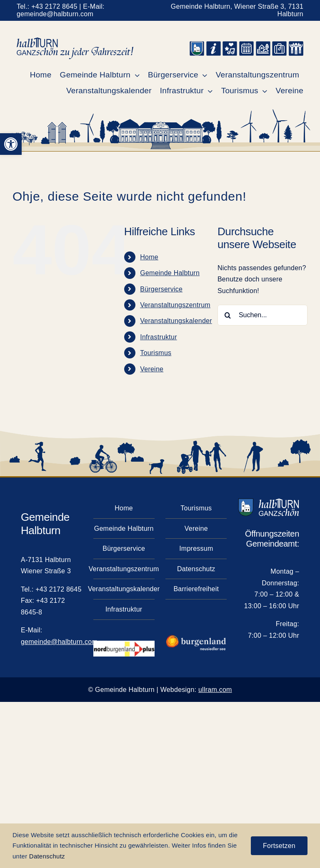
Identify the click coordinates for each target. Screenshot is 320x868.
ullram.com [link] (215, 690)
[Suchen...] (262, 315)
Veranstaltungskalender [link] (176, 321)
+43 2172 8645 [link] (54, 6)
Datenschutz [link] (47, 856)
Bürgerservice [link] (161, 289)
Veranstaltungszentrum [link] (175, 305)
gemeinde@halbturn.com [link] (55, 14)
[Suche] (228, 315)
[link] (11, 144)
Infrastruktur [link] (158, 337)
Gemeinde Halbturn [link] (170, 273)
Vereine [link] (152, 369)
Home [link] (149, 257)
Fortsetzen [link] (279, 846)
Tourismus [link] (156, 353)
